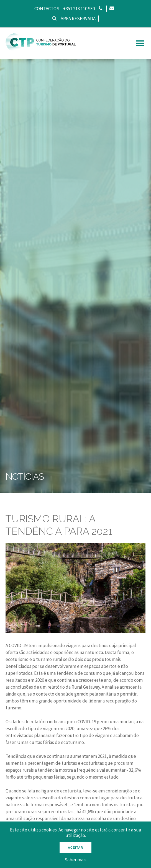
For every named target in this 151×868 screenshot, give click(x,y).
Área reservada (78, 19)
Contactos (47, 9)
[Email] (112, 9)
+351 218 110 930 (79, 9)
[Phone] (100, 9)
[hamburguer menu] (140, 43)
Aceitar (75, 848)
